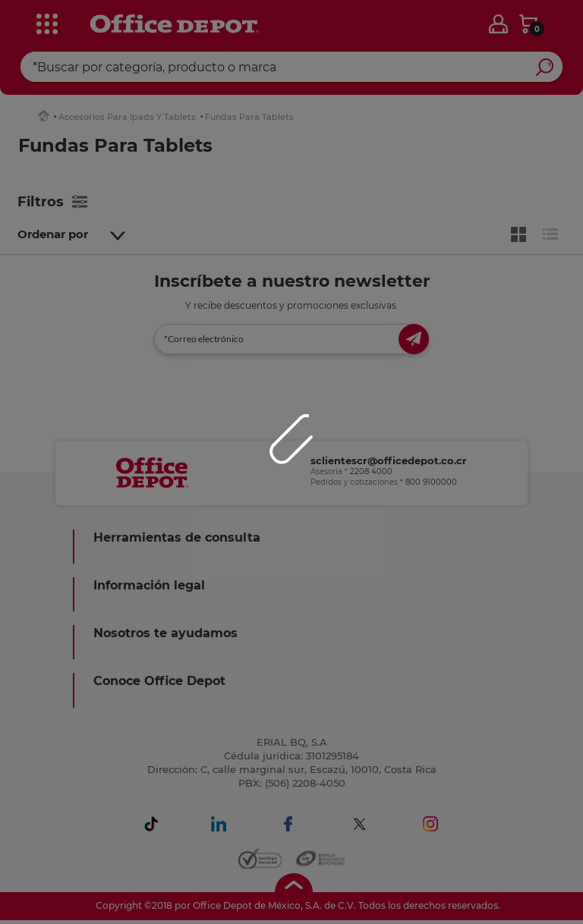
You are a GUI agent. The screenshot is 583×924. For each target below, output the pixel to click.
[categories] (46, 22)
